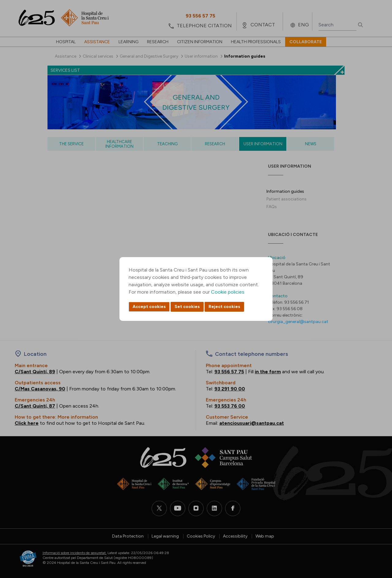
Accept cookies (149, 307)
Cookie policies (228, 292)
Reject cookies (224, 307)
